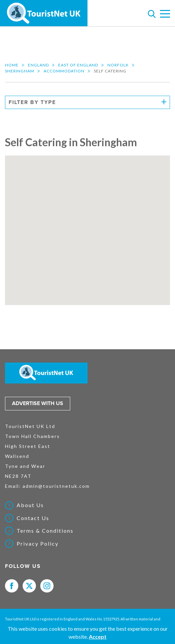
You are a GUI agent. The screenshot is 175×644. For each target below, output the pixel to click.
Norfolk (118, 65)
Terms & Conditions (45, 531)
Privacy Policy (38, 544)
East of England (78, 65)
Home (12, 65)
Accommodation (64, 71)
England (38, 65)
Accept (98, 637)
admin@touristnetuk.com (56, 486)
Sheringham (20, 71)
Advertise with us (38, 403)
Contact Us (33, 518)
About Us (30, 505)
